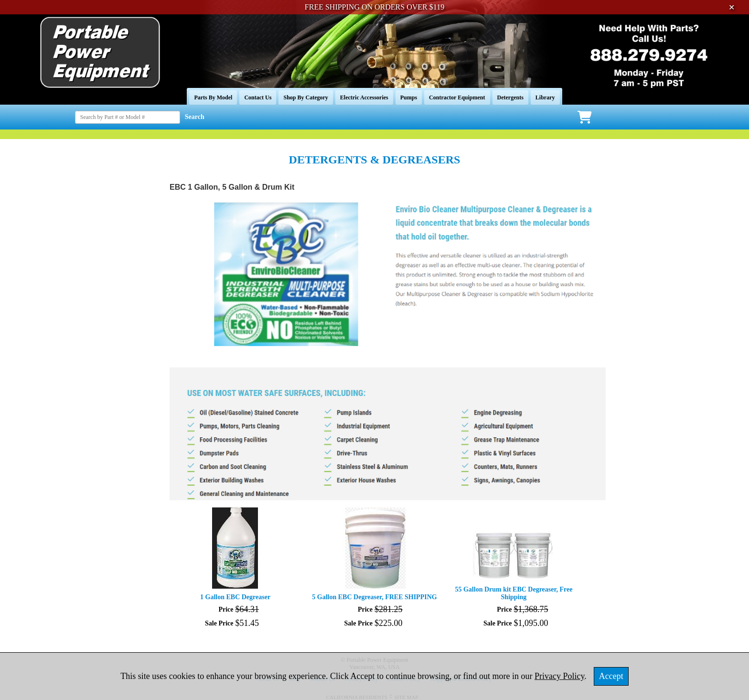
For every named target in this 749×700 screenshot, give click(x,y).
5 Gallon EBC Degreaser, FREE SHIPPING (374, 597)
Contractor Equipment (457, 97)
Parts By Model (213, 97)
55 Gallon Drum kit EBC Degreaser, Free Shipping (514, 593)
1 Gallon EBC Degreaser (235, 597)
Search (195, 117)
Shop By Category (305, 97)
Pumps (409, 97)
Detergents (510, 97)
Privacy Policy (559, 676)
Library (545, 97)
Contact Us (258, 97)
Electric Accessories (364, 97)
